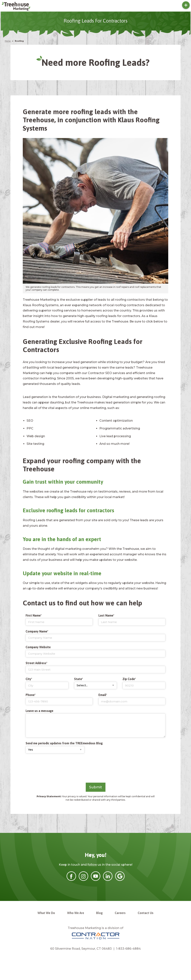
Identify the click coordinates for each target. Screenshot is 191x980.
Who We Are (76, 913)
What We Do (46, 913)
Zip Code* (144, 683)
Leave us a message (39, 711)
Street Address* (95, 667)
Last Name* (132, 620)
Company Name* (95, 636)
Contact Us (146, 913)
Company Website (95, 651)
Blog (99, 913)
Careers (120, 913)
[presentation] (54, 768)
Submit (96, 787)
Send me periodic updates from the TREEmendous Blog (64, 743)
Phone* (59, 699)
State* (96, 683)
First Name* (59, 620)
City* (47, 683)
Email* (132, 699)
